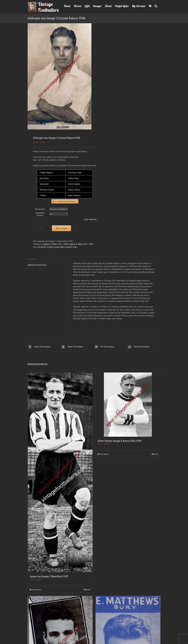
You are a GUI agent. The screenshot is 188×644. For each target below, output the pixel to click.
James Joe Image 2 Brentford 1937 (49, 576)
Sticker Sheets (74, 190)
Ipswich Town (71, 247)
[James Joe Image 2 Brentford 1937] (60, 472)
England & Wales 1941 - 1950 (81, 244)
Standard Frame (40, 214)
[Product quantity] (41, 228)
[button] (156, 6)
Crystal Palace (59, 247)
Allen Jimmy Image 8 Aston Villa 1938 (120, 441)
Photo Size (40, 209)
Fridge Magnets (46, 173)
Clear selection (90, 219)
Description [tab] (32, 259)
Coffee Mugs (73, 178)
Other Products (74, 195)
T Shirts (43, 195)
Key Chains (44, 178)
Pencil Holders (74, 184)
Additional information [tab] (37, 265)
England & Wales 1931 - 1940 (55, 244)
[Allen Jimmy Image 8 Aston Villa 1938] (128, 405)
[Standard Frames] (65, 201)
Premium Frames (47, 190)
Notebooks (44, 184)
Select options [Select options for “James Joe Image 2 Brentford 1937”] (36, 590)
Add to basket (61, 228)
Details (88, 590)
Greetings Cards (75, 173)
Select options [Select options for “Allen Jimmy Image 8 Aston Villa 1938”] (104, 454)
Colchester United (45, 247)
